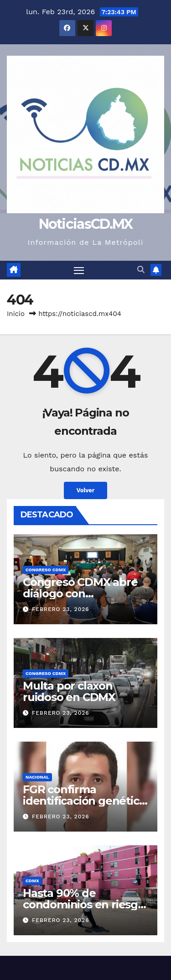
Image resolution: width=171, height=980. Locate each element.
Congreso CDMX (46, 570)
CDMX (32, 881)
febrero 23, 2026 (61, 609)
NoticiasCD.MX (86, 224)
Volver (86, 490)
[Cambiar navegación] (79, 270)
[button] (141, 270)
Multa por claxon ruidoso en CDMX (69, 691)
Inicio (16, 314)
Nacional (37, 777)
